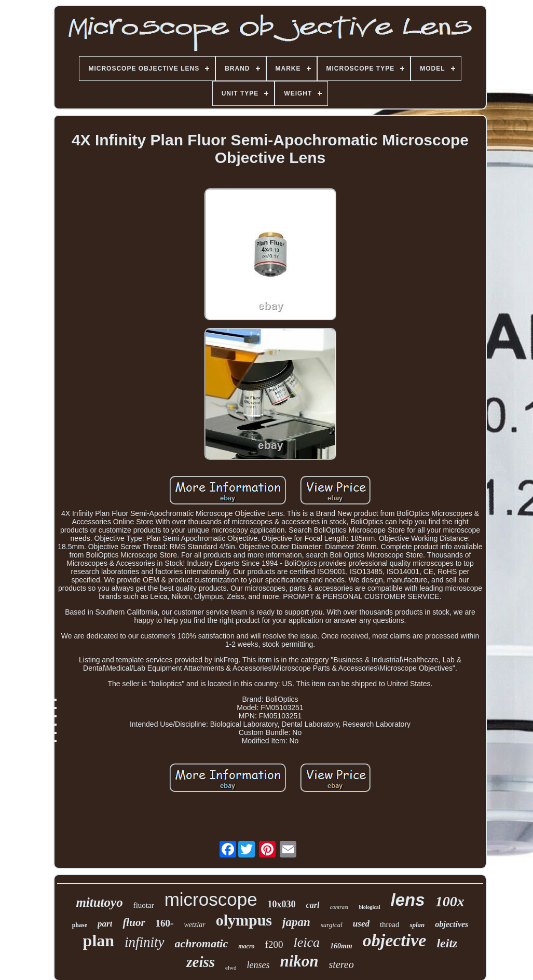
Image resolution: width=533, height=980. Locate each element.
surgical (332, 925)
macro (246, 946)
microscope (211, 899)
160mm (341, 946)
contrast (339, 907)
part (105, 924)
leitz (447, 943)
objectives (452, 924)
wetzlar (194, 925)
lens (408, 900)
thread (389, 924)
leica (306, 942)
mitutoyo (99, 902)
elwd (231, 968)
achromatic (202, 943)
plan (99, 941)
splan (417, 925)
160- (165, 923)
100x (450, 901)
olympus (244, 920)
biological (369, 907)
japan (296, 922)
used (361, 924)
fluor (134, 922)
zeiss (201, 962)
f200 (274, 944)
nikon (299, 961)
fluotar (144, 905)
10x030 (282, 904)
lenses (258, 965)
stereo (341, 964)
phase (80, 925)
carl (313, 905)
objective (395, 940)
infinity (145, 942)
